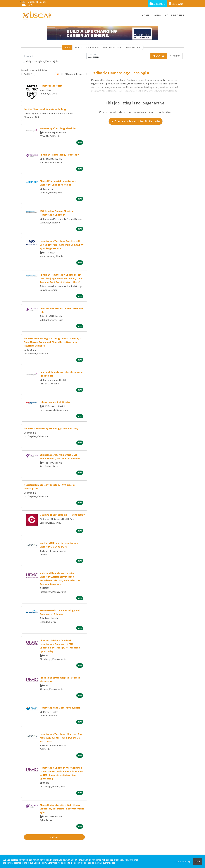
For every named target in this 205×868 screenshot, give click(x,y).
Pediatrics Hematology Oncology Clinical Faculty (51, 428)
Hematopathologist (51, 86)
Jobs (157, 15)
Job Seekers (158, 4)
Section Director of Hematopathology (45, 109)
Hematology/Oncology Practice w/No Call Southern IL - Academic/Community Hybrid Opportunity (62, 245)
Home (146, 15)
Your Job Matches (112, 47)
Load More (54, 837)
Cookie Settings (182, 862)
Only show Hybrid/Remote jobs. (43, 61)
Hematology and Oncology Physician (60, 708)
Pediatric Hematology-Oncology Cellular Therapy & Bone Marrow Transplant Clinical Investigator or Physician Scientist (53, 342)
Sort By (27, 74)
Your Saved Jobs (134, 47)
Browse (78, 47)
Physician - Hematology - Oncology (59, 155)
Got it (198, 862)
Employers (176, 4)
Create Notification (74, 74)
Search (67, 47)
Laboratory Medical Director (55, 402)
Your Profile (175, 15)
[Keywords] (55, 56)
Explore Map (93, 47)
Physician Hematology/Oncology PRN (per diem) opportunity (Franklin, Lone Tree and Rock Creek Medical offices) (61, 278)
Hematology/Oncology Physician (58, 128)
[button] (175, 56)
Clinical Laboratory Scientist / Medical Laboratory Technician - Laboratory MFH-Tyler (62, 809)
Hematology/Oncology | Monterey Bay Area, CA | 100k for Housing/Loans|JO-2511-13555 (61, 738)
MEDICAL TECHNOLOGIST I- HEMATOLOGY (62, 515)
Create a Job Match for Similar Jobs (136, 121)
